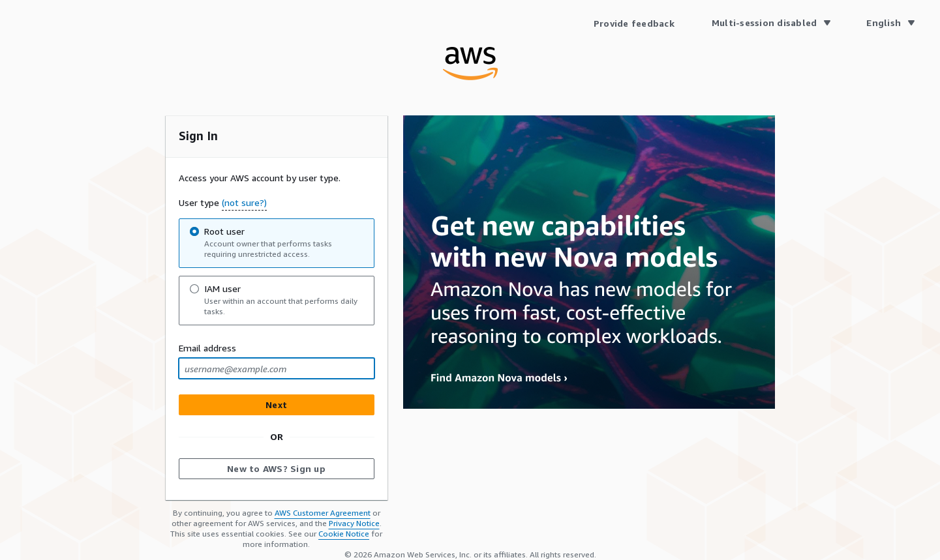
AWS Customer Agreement (323, 513)
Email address (207, 348)
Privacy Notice (354, 523)
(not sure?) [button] (244, 202)
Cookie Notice (344, 534)
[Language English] (890, 23)
